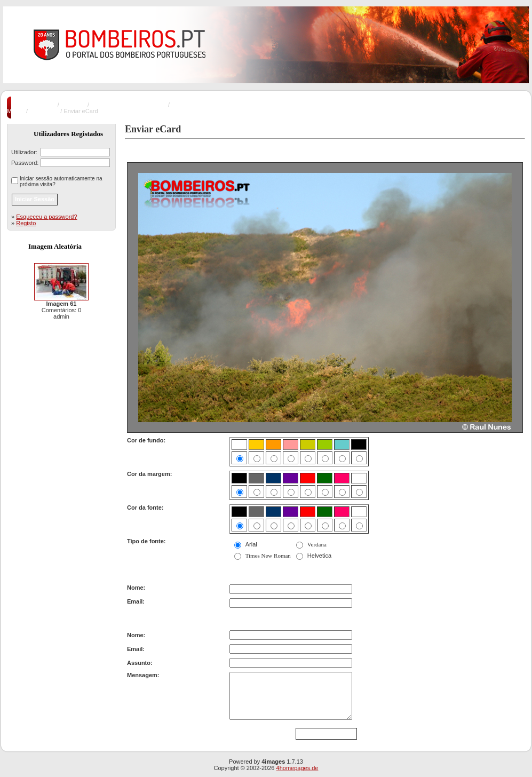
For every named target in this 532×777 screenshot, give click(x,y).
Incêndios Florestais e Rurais (129, 105)
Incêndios (73, 105)
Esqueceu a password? (46, 217)
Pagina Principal (35, 105)
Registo (26, 223)
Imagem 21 (44, 111)
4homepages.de (297, 768)
